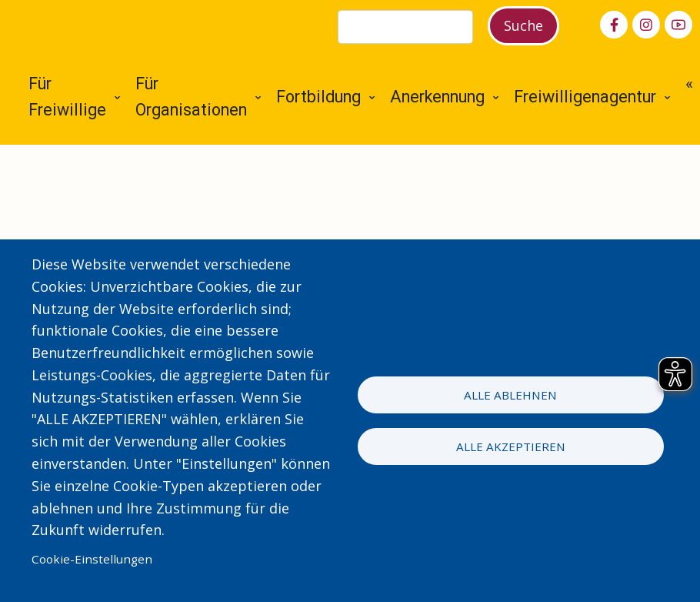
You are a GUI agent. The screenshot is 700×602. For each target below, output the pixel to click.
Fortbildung (318, 97)
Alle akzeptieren (511, 446)
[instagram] (646, 25)
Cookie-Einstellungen (92, 559)
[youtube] (678, 25)
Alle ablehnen (510, 395)
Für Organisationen (191, 97)
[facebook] (614, 25)
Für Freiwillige (67, 97)
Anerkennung (437, 97)
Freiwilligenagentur (585, 97)
